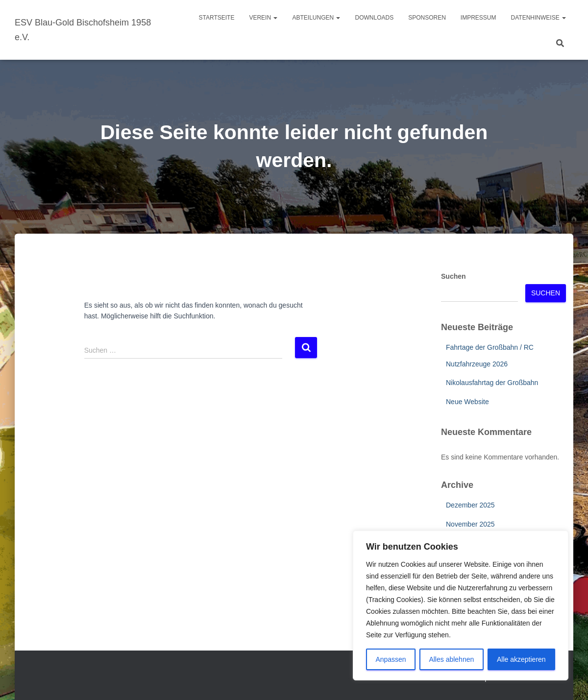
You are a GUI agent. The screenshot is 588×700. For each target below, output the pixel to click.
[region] (461, 605)
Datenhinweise (539, 18)
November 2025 (470, 524)
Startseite (217, 18)
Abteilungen (316, 18)
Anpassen (391, 659)
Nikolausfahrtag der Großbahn (492, 383)
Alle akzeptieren (521, 659)
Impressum (478, 18)
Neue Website (467, 402)
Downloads (374, 18)
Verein (263, 18)
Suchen (453, 276)
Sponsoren (427, 18)
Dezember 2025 (470, 505)
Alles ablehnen (451, 659)
